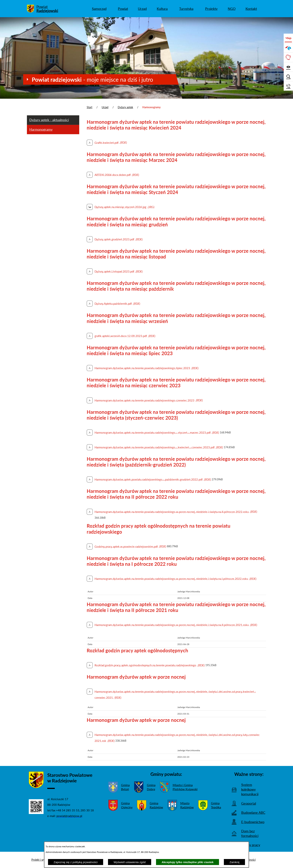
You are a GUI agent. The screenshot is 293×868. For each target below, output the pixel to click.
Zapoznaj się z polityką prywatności (76, 862)
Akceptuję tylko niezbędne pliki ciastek (188, 862)
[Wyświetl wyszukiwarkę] (288, 76)
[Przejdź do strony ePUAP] (288, 48)
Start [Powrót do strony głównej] (90, 107)
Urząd (105, 107)
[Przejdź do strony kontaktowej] (288, 86)
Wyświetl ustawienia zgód (130, 862)
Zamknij (234, 862)
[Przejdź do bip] (288, 38)
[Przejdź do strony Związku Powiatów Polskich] (288, 57)
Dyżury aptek (125, 107)
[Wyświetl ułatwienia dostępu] (288, 67)
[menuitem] (99, 9)
